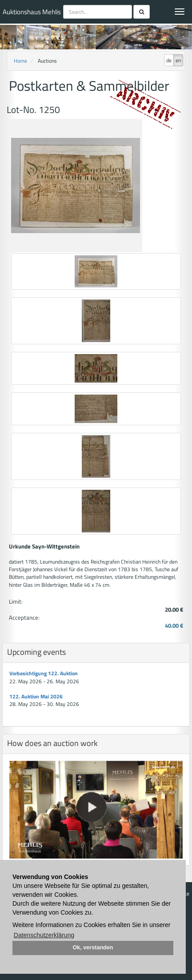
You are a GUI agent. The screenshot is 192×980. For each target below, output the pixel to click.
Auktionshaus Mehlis (32, 12)
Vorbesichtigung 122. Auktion (44, 673)
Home (20, 61)
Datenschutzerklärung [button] (44, 935)
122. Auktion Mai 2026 (36, 696)
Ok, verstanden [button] (93, 948)
